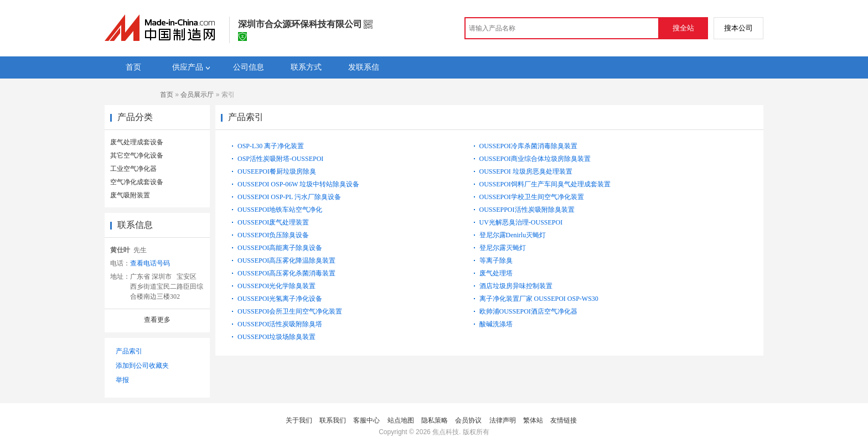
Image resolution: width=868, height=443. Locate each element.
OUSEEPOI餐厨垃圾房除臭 (277, 171)
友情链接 (564, 420)
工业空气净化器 (133, 169)
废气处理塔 (496, 273)
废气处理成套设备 (137, 142)
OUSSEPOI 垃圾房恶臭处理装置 (526, 171)
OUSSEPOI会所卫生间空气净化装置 (290, 311)
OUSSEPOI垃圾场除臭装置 (277, 337)
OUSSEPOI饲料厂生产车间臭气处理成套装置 (545, 184)
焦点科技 (446, 432)
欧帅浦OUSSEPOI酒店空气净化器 (528, 311)
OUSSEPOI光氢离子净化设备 (280, 299)
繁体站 (533, 420)
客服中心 (366, 420)
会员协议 (468, 420)
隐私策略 (435, 420)
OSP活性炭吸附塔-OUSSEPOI (280, 159)
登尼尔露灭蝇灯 (503, 248)
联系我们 (333, 420)
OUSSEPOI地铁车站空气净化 (280, 210)
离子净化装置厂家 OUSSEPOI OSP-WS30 (539, 299)
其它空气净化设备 (137, 155)
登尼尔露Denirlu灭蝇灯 (513, 235)
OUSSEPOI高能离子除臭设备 (280, 248)
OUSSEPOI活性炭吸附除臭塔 (280, 324)
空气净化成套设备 (137, 182)
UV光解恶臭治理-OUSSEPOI (521, 222)
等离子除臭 (496, 260)
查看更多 (157, 320)
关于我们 (299, 420)
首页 (167, 95)
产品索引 (129, 351)
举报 (122, 380)
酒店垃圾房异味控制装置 (516, 286)
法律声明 (503, 420)
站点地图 (401, 420)
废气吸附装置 (130, 195)
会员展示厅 (197, 95)
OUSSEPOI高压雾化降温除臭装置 (286, 260)
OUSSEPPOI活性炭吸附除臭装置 (527, 210)
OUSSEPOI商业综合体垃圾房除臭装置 (535, 159)
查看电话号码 (150, 263)
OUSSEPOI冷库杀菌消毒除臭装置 (528, 146)
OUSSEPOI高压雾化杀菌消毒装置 (286, 273)
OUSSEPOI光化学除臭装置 (277, 286)
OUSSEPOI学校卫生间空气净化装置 (532, 197)
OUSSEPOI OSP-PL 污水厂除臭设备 (289, 197)
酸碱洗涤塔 (496, 324)
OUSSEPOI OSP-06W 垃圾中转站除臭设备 (298, 184)
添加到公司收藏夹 (142, 366)
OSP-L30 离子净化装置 (271, 146)
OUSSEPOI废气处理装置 (273, 222)
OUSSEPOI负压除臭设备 (273, 235)
